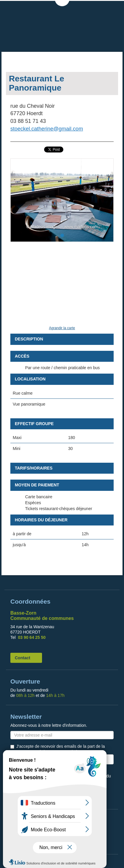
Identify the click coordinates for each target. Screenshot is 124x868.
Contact (22, 658)
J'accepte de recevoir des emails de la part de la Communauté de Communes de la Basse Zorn (61, 749)
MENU (114, 9)
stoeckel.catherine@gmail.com (47, 129)
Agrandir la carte (62, 328)
